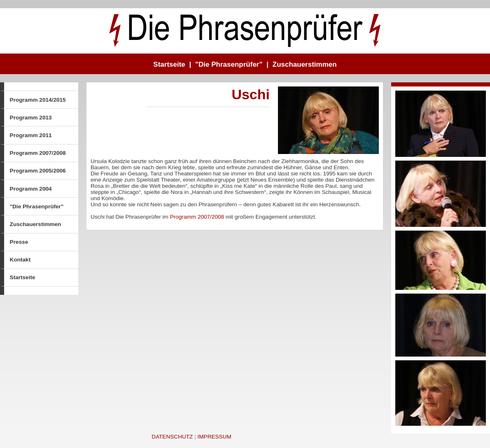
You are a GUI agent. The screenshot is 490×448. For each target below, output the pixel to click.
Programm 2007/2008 (38, 153)
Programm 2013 (31, 118)
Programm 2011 (31, 135)
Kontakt (20, 260)
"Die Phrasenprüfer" (229, 64)
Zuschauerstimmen (305, 64)
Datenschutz (172, 437)
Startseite (169, 64)
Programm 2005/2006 (38, 171)
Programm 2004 (31, 189)
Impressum (214, 437)
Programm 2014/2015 (38, 100)
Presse (19, 242)
